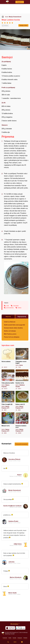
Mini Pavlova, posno (10, 334)
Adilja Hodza (18, 544)
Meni (15, 642)
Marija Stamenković (15, 17)
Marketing (7, 634)
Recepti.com (3, 633)
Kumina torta (22, 379)
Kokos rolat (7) (22, 401)
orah (8, 306)
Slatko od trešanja (10, 331)
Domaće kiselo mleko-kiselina (13, 328)
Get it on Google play (21, 628)
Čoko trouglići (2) (8, 401)
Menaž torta (8, 423)
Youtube (14, 638)
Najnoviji (8, 316)
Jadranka (11, 562)
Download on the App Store (10, 628)
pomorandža (10, 308)
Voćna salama (8, 358)
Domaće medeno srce (22, 423)
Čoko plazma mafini (8, 379)
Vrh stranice (14, 624)
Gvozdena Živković (14, 459)
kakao (20, 308)
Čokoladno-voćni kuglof (22, 358)
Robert (19, 475)
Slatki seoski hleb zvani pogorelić (15, 325)
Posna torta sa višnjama (12, 337)
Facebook (5, 638)
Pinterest (25, 638)
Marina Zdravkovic (16, 577)
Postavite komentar (22, 444)
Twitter (10, 638)
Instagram (20, 638)
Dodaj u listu (23, 25)
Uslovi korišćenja (23, 632)
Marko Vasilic (13, 593)
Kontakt (13, 634)
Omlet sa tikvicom (10, 322)
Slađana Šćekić (13, 521)
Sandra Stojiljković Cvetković (12, 506)
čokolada (16, 306)
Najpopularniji (22, 316)
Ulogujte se (20, 2)
